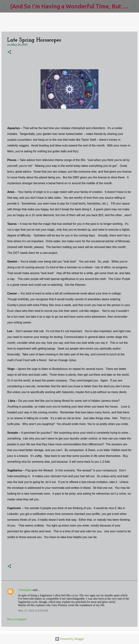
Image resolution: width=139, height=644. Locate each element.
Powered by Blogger (69, 639)
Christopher (25, 590)
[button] (9, 52)
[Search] (134, 6)
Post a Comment (17, 619)
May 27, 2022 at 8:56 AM (33, 611)
